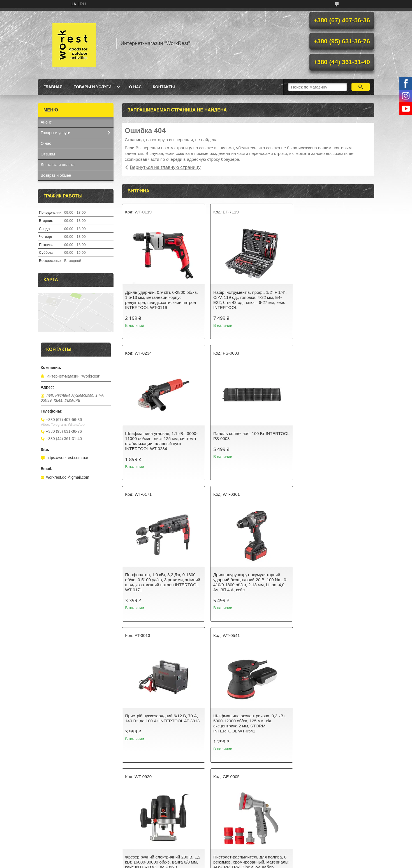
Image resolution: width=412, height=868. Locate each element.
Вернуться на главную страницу (165, 167)
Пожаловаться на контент (204, 863)
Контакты (164, 87)
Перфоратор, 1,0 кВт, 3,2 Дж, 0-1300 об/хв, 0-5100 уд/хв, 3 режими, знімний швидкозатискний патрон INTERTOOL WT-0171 (246, 441)
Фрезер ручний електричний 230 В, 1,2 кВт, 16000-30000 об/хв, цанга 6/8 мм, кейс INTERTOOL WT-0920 (332, 580)
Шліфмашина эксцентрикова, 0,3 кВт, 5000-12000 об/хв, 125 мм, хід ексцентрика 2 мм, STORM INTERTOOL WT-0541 (247, 582)
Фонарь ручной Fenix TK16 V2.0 (327, 716)
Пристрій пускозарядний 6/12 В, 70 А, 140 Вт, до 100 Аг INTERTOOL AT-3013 (161, 580)
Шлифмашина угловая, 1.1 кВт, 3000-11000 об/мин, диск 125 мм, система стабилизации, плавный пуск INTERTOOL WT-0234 (333, 300)
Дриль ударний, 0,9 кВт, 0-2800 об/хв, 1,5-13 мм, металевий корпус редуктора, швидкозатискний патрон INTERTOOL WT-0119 (161, 300)
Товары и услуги (93, 87)
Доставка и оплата (58, 165)
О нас (135, 87)
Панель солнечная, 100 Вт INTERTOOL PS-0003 (151, 436)
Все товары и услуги (246, 773)
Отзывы (48, 154)
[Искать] (361, 87)
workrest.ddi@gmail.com (68, 477)
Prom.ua (230, 853)
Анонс (46, 122)
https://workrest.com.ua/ (67, 458)
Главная (53, 87)
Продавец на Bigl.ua (206, 858)
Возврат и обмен (56, 175)
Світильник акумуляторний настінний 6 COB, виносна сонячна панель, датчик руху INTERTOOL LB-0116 (247, 721)
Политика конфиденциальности (252, 863)
